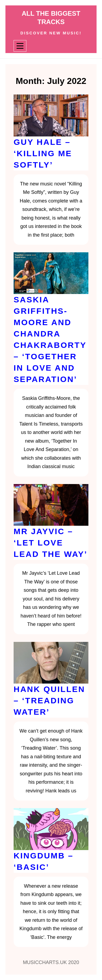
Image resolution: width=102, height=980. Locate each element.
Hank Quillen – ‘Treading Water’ (49, 700)
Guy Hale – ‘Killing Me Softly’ (43, 153)
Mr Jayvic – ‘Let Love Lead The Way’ (50, 543)
